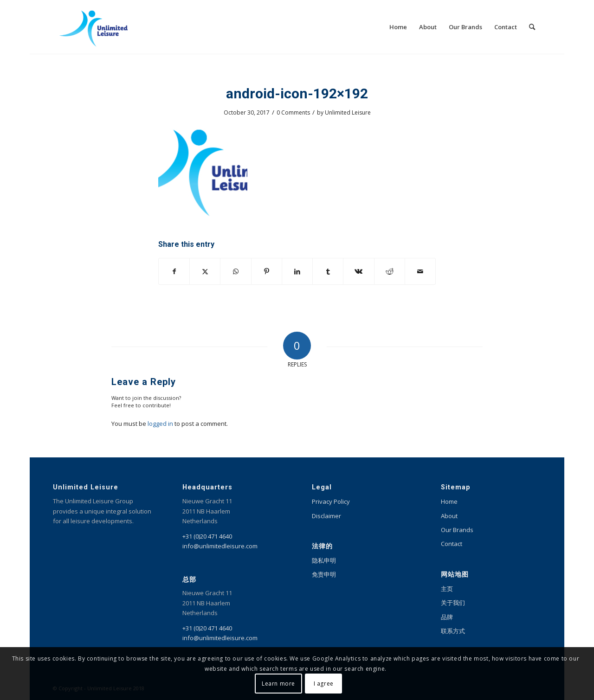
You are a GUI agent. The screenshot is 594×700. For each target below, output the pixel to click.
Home (449, 501)
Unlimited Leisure (348, 112)
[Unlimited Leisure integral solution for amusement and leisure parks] (94, 27)
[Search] (532, 27)
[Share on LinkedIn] (297, 271)
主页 (447, 589)
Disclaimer (326, 516)
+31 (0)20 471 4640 (207, 536)
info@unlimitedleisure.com (220, 546)
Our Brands (457, 530)
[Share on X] (205, 271)
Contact (452, 544)
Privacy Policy (331, 501)
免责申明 (324, 574)
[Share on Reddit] (390, 271)
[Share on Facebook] (174, 271)
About (449, 516)
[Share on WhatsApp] (236, 271)
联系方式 (453, 631)
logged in (160, 424)
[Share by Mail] (420, 271)
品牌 (447, 617)
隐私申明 (324, 560)
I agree (324, 684)
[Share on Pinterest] (267, 271)
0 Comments (293, 112)
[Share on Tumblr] (328, 271)
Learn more (278, 684)
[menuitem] (398, 27)
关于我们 (453, 603)
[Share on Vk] (358, 271)
